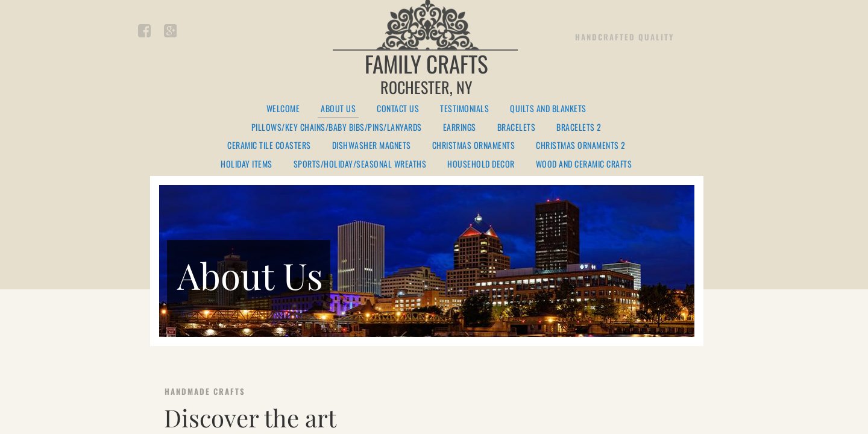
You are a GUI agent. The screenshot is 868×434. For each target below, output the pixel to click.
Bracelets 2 (579, 127)
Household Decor (481, 164)
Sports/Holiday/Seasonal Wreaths (360, 164)
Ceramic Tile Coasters (269, 146)
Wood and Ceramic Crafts (584, 164)
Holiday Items (247, 164)
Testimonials (464, 109)
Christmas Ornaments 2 (581, 146)
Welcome (283, 109)
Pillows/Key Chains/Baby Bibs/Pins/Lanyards (337, 127)
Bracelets (517, 127)
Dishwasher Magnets (372, 146)
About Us (338, 109)
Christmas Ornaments (474, 146)
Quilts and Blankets (548, 109)
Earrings (460, 127)
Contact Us (398, 109)
